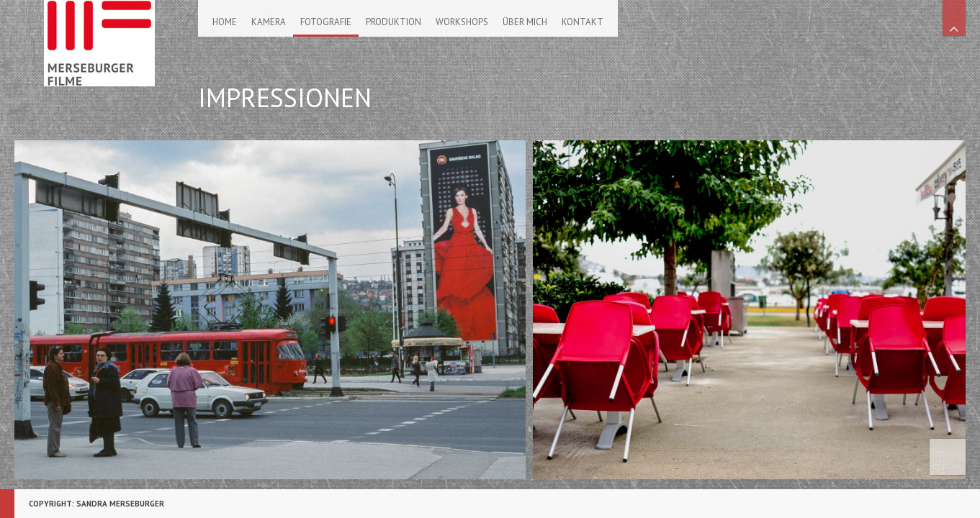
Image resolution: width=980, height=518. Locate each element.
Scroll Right (947, 314)
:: (37, 484)
